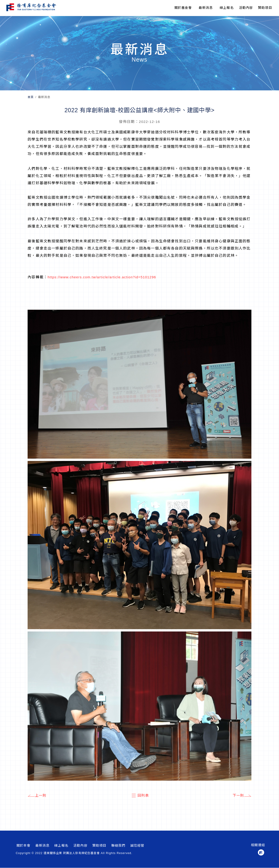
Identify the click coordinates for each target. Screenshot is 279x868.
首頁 (31, 97)
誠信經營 (137, 846)
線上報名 (227, 8)
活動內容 (80, 846)
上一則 (38, 796)
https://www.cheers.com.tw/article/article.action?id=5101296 (104, 277)
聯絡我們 (118, 846)
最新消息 (206, 8)
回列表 (140, 796)
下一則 (241, 796)
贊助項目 (265, 8)
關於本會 (24, 846)
